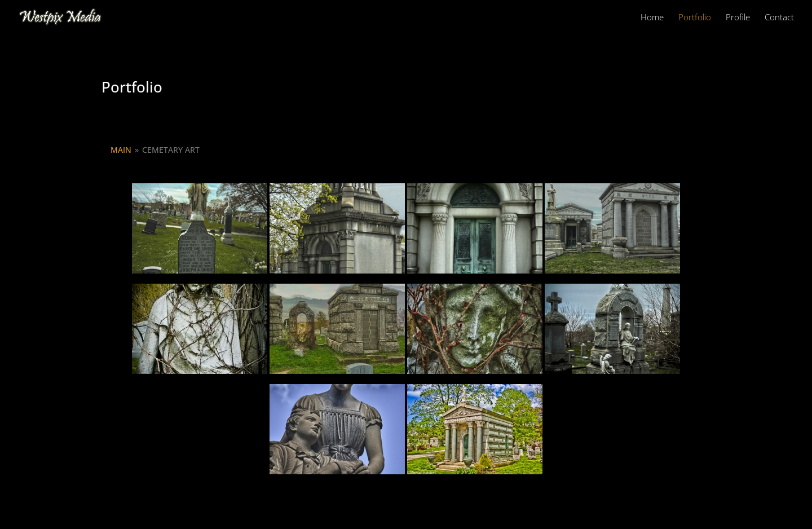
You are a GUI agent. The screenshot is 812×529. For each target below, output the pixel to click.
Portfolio (695, 18)
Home (652, 18)
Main (121, 150)
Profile (738, 18)
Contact (779, 18)
